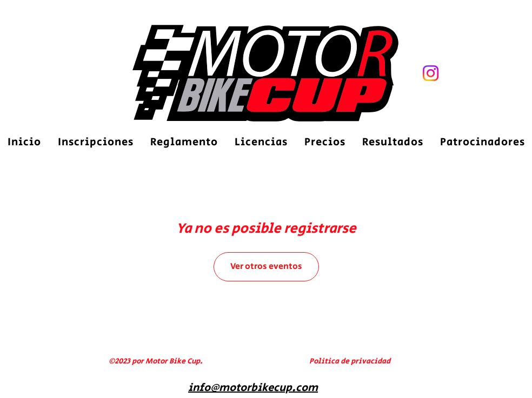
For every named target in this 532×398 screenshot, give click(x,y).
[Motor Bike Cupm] (431, 73)
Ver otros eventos (266, 267)
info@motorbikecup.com (253, 388)
